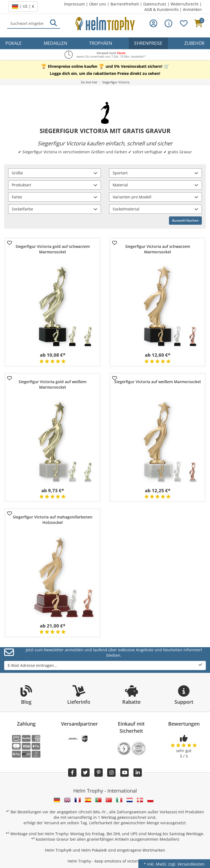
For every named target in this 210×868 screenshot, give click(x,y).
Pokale (14, 43)
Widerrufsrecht (185, 4)
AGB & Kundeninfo (161, 9)
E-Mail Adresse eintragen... (105, 665)
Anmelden (192, 9)
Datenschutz (155, 4)
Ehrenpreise (148, 43)
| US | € (23, 7)
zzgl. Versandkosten (186, 864)
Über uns (98, 4)
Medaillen (56, 43)
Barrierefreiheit (125, 4)
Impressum (74, 4)
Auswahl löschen (185, 220)
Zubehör (194, 43)
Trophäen (101, 43)
